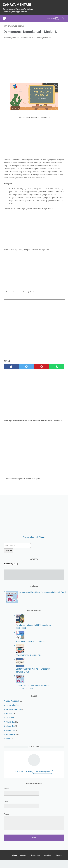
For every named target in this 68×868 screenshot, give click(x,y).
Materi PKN (11, 734)
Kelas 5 (9, 717)
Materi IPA (10, 725)
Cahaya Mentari (11, 5)
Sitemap (37, 864)
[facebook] (11, 369)
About (17, 860)
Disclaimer (54, 860)
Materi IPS (10, 730)
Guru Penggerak (13, 704)
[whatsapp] (57, 369)
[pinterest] (42, 369)
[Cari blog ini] (17, 549)
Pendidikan (11, 738)
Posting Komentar (44, 40)
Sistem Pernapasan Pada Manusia (30, 645)
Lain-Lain (10, 721)
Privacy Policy (40, 860)
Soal (8, 742)
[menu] (5, 20)
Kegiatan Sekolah (13, 713)
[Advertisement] (34, 61)
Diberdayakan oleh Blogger (34, 541)
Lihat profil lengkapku (43, 775)
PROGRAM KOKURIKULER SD (28, 659)
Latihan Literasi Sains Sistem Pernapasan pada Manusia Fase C (42, 595)
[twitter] (26, 369)
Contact (27, 860)
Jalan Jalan (11, 709)
